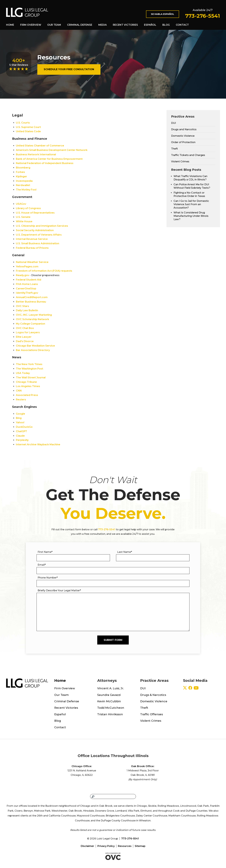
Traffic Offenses (152, 714)
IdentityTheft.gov (27, 293)
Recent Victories (125, 25)
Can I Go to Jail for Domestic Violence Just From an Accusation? (191, 204)
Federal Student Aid (29, 280)
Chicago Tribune (26, 382)
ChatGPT (21, 431)
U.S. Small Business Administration (38, 243)
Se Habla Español (163, 14)
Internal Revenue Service (32, 239)
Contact (182, 25)
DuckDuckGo (24, 427)
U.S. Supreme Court (28, 127)
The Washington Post (30, 369)
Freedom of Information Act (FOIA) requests (44, 271)
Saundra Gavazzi (109, 695)
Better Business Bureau (31, 302)
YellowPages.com (27, 267)
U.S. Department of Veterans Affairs (39, 235)
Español (150, 25)
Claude (20, 436)
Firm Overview (31, 25)
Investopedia (24, 181)
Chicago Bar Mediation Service (35, 346)
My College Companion (31, 324)
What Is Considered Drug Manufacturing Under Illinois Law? (191, 216)
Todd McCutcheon (111, 708)
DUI (173, 123)
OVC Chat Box (25, 328)
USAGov (21, 204)
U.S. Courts (23, 123)
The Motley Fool (26, 190)
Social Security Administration (35, 230)
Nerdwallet (23, 185)
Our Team (54, 25)
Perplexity (22, 440)
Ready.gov (22, 275)
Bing (19, 418)
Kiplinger (21, 176)
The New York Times (29, 364)
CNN (19, 391)
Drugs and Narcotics (184, 129)
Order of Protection (183, 142)
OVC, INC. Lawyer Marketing (34, 315)
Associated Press (27, 395)
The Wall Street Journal (31, 378)
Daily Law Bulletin (27, 310)
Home (10, 25)
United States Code (28, 131)
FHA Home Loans (27, 284)
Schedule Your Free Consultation (69, 69)
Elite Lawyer (24, 337)
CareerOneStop (26, 289)
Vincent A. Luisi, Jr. (111, 688)
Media (103, 25)
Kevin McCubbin (109, 701)
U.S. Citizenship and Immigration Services (42, 226)
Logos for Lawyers (28, 332)
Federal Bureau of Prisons (32, 248)
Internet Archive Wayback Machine (38, 444)
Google (20, 414)
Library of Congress (28, 208)
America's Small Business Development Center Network (52, 150)
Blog (166, 25)
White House (24, 221)
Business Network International (36, 154)
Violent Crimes (180, 162)
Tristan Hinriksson (110, 714)
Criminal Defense (80, 25)
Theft (174, 149)
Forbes (20, 172)
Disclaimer (87, 846)
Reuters (21, 400)
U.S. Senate (23, 217)
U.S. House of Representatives (35, 213)
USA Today (23, 373)
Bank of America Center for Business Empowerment (49, 159)
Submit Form (113, 640)
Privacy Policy (106, 846)
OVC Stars (22, 306)
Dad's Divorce (25, 341)
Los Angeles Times (28, 386)
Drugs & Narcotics (153, 695)
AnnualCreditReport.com (32, 297)
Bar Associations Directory (33, 350)
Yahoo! (20, 422)
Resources (125, 846)
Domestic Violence (183, 136)
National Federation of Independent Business (45, 163)
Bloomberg (23, 168)
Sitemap (140, 846)
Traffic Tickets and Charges (188, 155)
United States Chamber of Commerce (40, 146)
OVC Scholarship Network (32, 319)
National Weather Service (32, 262)
